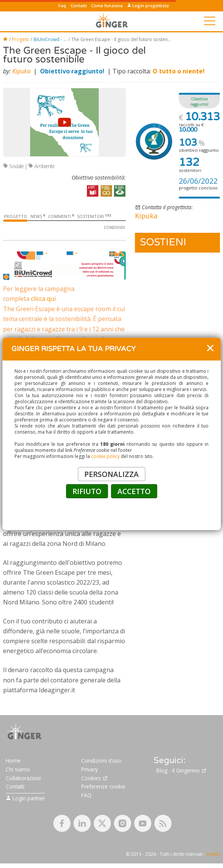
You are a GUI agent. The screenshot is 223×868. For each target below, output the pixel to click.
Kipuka (21, 71)
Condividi (114, 227)
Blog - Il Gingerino (181, 807)
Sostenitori (94, 216)
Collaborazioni (23, 815)
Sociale (13, 166)
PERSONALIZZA (111, 474)
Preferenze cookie (103, 823)
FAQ (86, 832)
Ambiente (41, 166)
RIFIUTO (87, 491)
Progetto (15, 216)
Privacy (90, 806)
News (38, 216)
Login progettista (148, 6)
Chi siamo (18, 806)
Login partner (25, 835)
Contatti (79, 6)
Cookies (95, 815)
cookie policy (105, 456)
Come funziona (107, 6)
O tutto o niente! (179, 71)
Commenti (61, 216)
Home (13, 797)
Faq (62, 6)
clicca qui (43, 299)
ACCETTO (134, 491)
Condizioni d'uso (101, 797)
